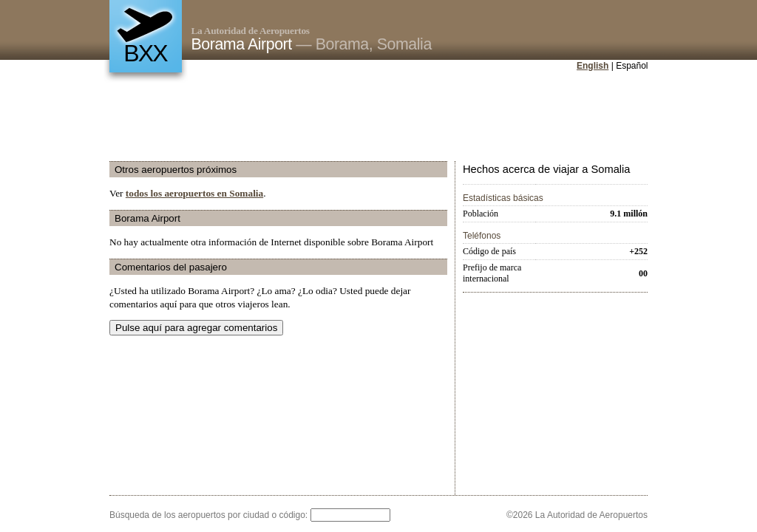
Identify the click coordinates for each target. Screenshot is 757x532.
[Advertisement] (378, 117)
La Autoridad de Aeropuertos (251, 31)
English (593, 66)
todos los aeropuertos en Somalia (194, 193)
